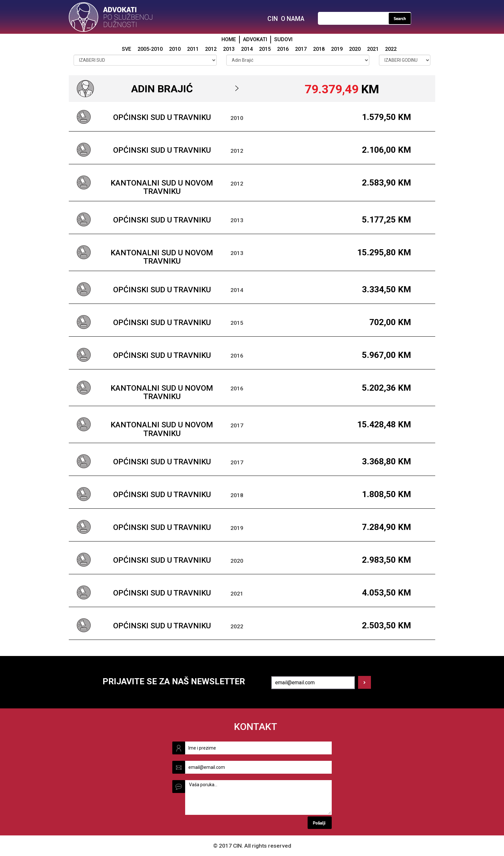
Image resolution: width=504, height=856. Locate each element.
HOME (229, 39)
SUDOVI (283, 39)
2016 (283, 49)
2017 (301, 49)
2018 (319, 49)
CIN (273, 19)
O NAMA (293, 19)
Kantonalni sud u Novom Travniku (162, 187)
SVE (126, 49)
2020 (355, 49)
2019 (337, 49)
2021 (373, 49)
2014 (247, 49)
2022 (391, 49)
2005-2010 (150, 49)
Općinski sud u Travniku (162, 117)
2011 (193, 49)
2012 (211, 49)
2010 (175, 49)
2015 (265, 49)
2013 (229, 49)
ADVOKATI (255, 39)
